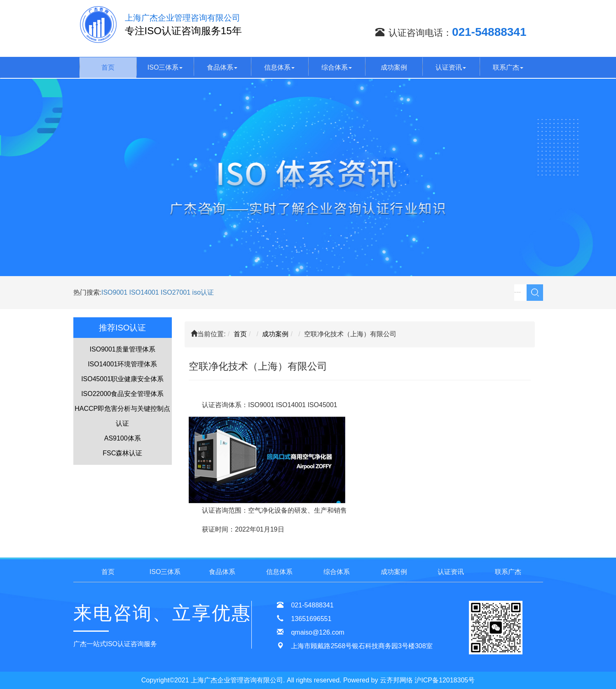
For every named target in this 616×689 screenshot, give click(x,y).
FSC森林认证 (122, 453)
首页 (108, 67)
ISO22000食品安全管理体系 (122, 394)
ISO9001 (114, 292)
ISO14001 (145, 292)
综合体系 (337, 67)
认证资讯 (451, 67)
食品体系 (222, 67)
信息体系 (279, 67)
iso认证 (203, 292)
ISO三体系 (165, 67)
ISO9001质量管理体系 (123, 349)
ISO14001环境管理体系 (122, 364)
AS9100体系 (123, 438)
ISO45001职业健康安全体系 (122, 379)
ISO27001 (176, 292)
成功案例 (394, 67)
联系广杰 (508, 67)
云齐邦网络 (396, 680)
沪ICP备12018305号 (445, 680)
